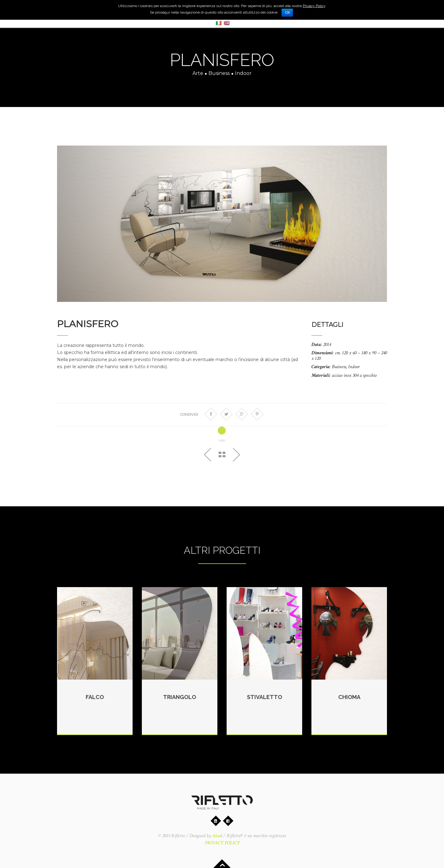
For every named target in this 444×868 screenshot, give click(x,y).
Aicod (217, 836)
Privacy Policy (314, 6)
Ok (288, 13)
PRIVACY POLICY (222, 843)
